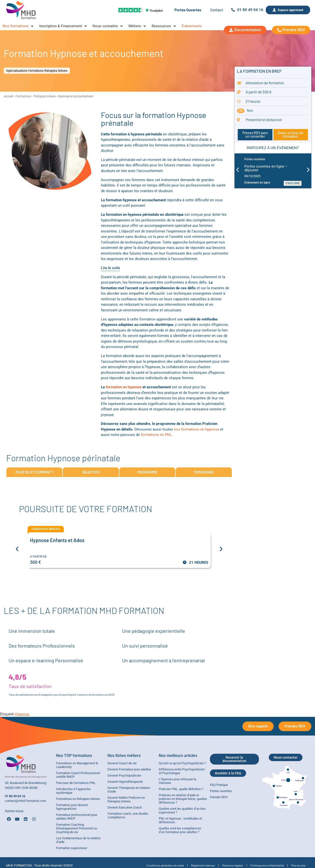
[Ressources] (164, 26)
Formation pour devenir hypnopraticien (72, 807)
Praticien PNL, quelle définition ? (181, 789)
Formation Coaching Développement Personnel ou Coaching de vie (77, 828)
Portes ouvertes (221, 791)
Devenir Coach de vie (122, 763)
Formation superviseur (72, 848)
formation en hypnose (123, 387)
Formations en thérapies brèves (78, 799)
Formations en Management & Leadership (77, 765)
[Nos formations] (18, 26)
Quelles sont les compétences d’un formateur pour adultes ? (180, 830)
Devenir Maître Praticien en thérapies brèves (126, 799)
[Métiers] (138, 26)
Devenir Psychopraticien (124, 775)
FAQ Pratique (219, 785)
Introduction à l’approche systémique (73, 791)
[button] (238, 169)
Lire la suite (110, 268)
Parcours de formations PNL (76, 783)
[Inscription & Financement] (63, 26)
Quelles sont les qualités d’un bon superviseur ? (182, 810)
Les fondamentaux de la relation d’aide (78, 840)
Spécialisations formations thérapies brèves (37, 71)
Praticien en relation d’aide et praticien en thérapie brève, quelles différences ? (183, 799)
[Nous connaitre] (108, 26)
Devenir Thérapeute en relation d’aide (129, 790)
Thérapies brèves (44, 96)
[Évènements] (192, 26)
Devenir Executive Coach (125, 807)
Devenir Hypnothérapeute (125, 782)
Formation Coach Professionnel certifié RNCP (78, 775)
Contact (217, 10)
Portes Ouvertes (188, 10)
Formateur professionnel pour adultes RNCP (77, 817)
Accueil (8, 96)
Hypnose (22, 714)
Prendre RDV (219, 797)
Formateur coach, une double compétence (128, 815)
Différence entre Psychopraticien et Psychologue (182, 771)
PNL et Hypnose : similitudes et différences (180, 820)
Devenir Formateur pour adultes (129, 769)
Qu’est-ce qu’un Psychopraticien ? (182, 763)
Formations (23, 96)
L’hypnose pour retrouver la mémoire (177, 781)
